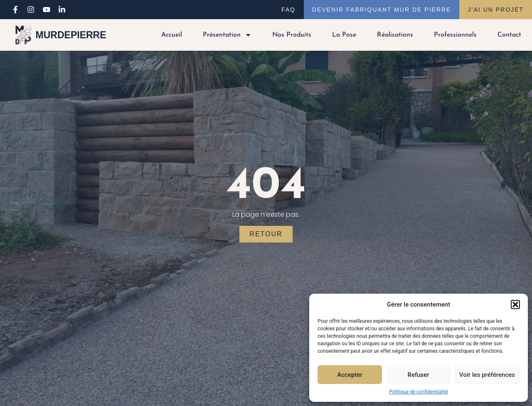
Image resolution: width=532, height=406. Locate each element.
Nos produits (292, 35)
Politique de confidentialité (419, 392)
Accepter (350, 375)
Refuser (418, 375)
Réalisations (395, 35)
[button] (515, 304)
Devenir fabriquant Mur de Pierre (382, 10)
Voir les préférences (487, 375)
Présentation (227, 35)
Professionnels (455, 35)
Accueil (172, 35)
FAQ (288, 10)
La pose (344, 35)
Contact (509, 35)
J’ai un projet (496, 10)
